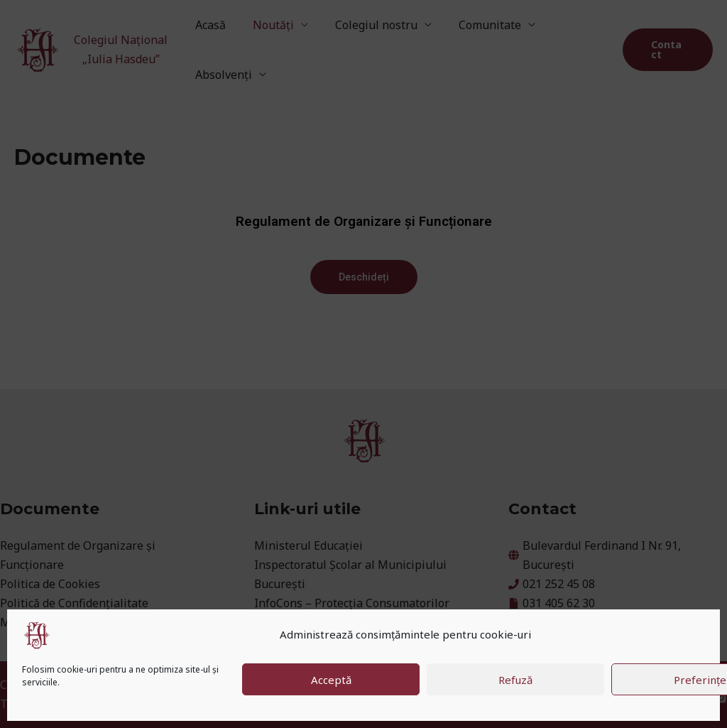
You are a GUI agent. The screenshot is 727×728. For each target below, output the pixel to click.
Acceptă (331, 680)
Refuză (515, 680)
